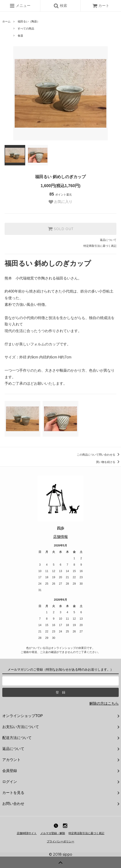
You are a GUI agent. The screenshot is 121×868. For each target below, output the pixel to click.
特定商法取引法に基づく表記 (86, 833)
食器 (20, 36)
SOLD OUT (60, 229)
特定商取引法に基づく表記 (100, 246)
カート (101, 6)
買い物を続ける (109, 462)
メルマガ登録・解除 (53, 833)
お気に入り (60, 202)
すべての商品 (26, 29)
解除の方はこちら (104, 703)
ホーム (6, 21)
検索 (60, 6)
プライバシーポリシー (60, 841)
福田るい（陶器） (29, 21)
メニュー (20, 6)
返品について (108, 240)
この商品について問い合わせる (99, 455)
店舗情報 (60, 537)
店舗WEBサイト (27, 833)
